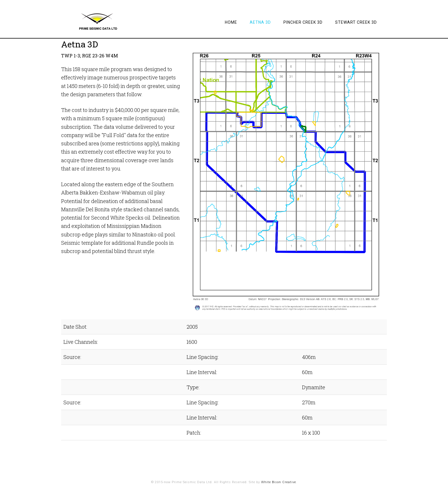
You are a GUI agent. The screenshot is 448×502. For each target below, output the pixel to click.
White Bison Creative (279, 482)
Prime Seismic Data (107, 21)
